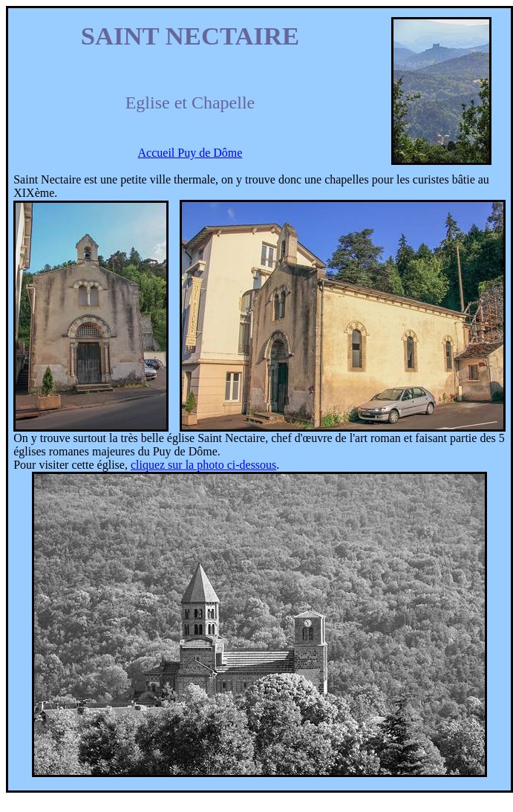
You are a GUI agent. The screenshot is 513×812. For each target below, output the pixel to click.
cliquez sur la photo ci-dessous (203, 465)
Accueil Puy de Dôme (190, 153)
